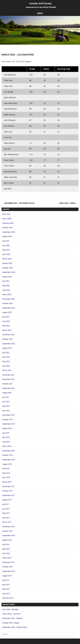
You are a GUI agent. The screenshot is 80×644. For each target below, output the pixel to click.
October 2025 (8, 227)
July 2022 (6, 352)
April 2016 (6, 553)
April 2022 (6, 366)
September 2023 (9, 308)
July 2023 (6, 317)
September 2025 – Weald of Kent (15, 627)
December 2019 (8, 415)
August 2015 (7, 576)
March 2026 (7, 219)
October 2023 (8, 303)
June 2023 (6, 321)
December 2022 (8, 335)
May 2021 (6, 406)
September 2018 (9, 460)
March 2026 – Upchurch (11, 614)
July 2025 (6, 241)
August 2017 (7, 500)
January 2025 (7, 263)
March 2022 (7, 370)
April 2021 (6, 411)
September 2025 (9, 232)
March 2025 (7, 259)
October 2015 (8, 567)
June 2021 (6, 401)
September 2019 (9, 424)
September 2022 (9, 344)
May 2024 (6, 286)
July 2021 (6, 397)
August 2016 (7, 540)
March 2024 (7, 294)
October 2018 (8, 455)
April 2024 (6, 290)
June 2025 (6, 245)
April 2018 (6, 477)
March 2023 (7, 330)
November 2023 (8, 299)
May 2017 (6, 513)
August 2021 (7, 393)
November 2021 (8, 379)
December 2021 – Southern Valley (18, 203)
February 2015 (8, 598)
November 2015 (8, 562)
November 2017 (8, 486)
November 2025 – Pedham (12, 618)
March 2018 (7, 482)
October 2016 (8, 531)
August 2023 (7, 312)
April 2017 (6, 518)
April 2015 (6, 593)
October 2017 (8, 491)
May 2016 (6, 549)
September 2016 (9, 535)
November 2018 (8, 451)
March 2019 (7, 446)
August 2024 (7, 277)
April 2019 (6, 442)
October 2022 (8, 339)
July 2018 (6, 468)
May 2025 (6, 250)
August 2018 (7, 464)
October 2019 (8, 419)
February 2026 (8, 223)
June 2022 (6, 357)
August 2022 (7, 348)
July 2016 (6, 544)
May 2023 (6, 326)
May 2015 (6, 589)
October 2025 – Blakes (11, 623)
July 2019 (6, 433)
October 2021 (8, 384)
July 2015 (6, 580)
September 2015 (9, 571)
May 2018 (6, 473)
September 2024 (9, 272)
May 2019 (6, 437)
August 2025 (7, 236)
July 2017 (6, 504)
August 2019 (7, 428)
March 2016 (7, 558)
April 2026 (6, 214)
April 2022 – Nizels (68, 203)
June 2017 (6, 509)
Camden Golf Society (40, 3)
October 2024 (8, 268)
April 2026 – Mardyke (10, 609)
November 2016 (8, 527)
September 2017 (9, 495)
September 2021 (9, 388)
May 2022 (6, 361)
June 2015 (6, 585)
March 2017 (7, 522)
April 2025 (6, 254)
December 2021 (8, 375)
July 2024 (6, 281)
